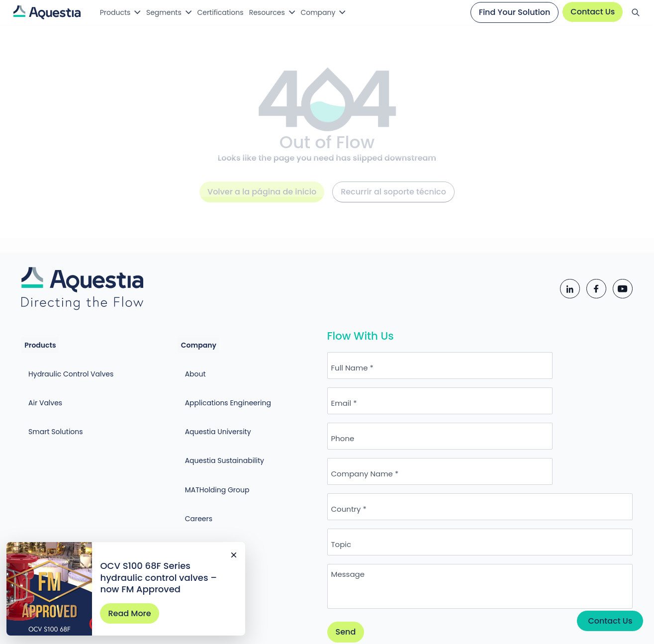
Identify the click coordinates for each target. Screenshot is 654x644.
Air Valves (50, 388)
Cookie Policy (460, 626)
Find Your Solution (511, 12)
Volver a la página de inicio (262, 202)
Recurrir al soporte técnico (393, 202)
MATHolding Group (205, 444)
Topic (366, 489)
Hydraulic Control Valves (75, 369)
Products (116, 12)
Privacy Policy (323, 626)
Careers (187, 462)
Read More (136, 604)
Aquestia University (206, 407)
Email (503, 382)
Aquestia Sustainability (213, 425)
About (184, 369)
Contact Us (590, 12)
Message (372, 519)
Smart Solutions (60, 407)
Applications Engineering (216, 388)
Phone (367, 417)
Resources (281, 12)
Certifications (229, 12)
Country (371, 453)
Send (370, 577)
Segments (168, 12)
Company (336, 12)
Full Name (374, 382)
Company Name (524, 417)
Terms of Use (396, 626)
